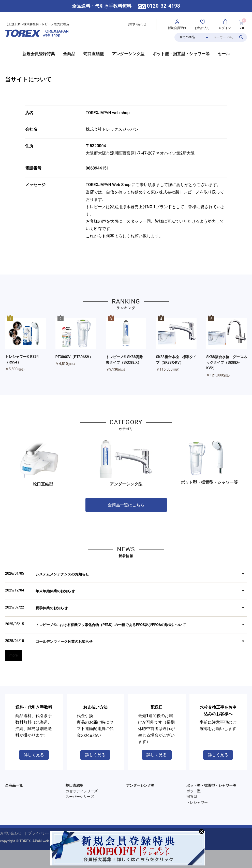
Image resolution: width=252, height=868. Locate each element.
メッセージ (35, 185)
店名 (29, 113)
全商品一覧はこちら (126, 505)
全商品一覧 (14, 785)
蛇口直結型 (94, 54)
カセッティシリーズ (82, 791)
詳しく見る (34, 755)
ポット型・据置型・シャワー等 (181, 54)
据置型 (192, 797)
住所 (29, 146)
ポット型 (194, 791)
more (14, 655)
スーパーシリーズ (80, 797)
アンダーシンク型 (128, 54)
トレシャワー (197, 802)
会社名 (31, 129)
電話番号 (33, 168)
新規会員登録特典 (39, 54)
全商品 (69, 54)
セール (224, 54)
